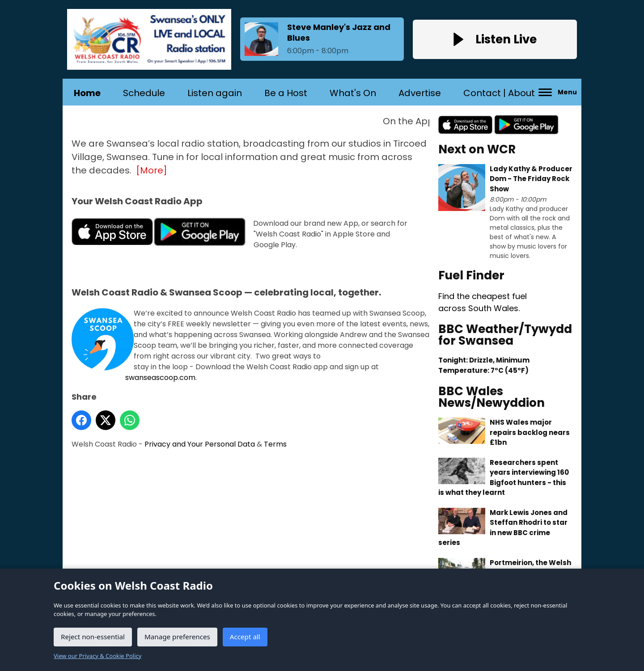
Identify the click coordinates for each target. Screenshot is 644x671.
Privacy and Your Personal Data (200, 444)
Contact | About (499, 93)
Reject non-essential (93, 637)
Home (87, 93)
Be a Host (286, 93)
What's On (353, 93)
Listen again (215, 93)
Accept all (245, 637)
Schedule (144, 93)
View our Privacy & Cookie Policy (97, 656)
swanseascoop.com (160, 378)
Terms (275, 444)
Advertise (420, 93)
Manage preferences (177, 637)
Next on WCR (477, 149)
